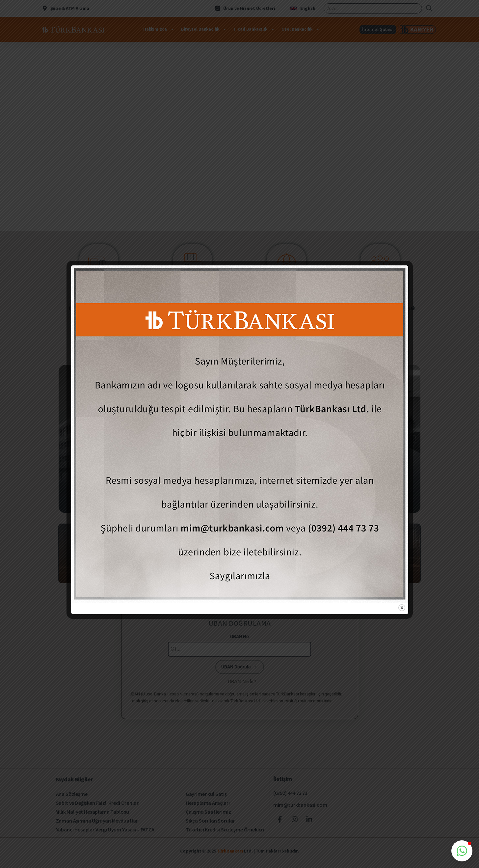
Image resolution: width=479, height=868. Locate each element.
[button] (462, 851)
